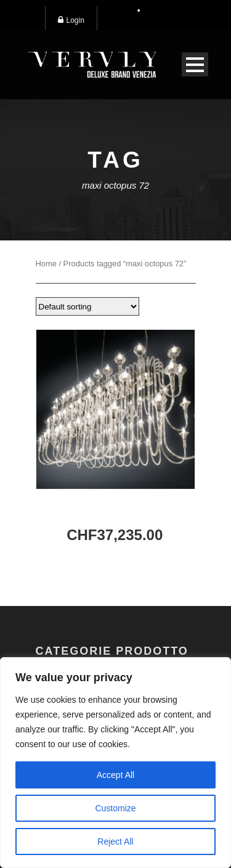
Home (46, 264)
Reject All (115, 841)
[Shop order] (87, 306)
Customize (115, 808)
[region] (115, 763)
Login (71, 20)
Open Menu (195, 64)
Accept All (115, 775)
